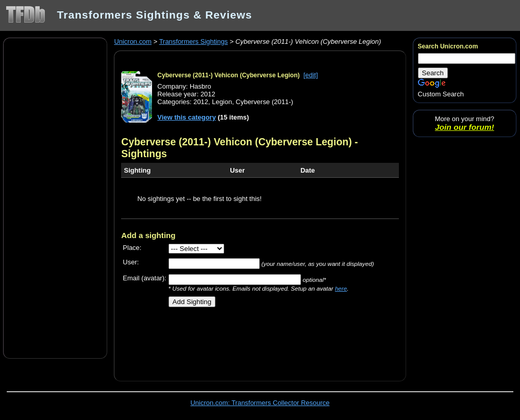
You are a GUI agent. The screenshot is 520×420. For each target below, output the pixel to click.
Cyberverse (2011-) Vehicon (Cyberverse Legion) (228, 75)
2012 (201, 102)
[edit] (311, 75)
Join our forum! (465, 127)
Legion (222, 102)
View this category (187, 117)
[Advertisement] (55, 197)
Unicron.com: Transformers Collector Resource (260, 403)
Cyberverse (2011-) (264, 102)
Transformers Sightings (194, 41)
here (341, 288)
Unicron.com (133, 41)
